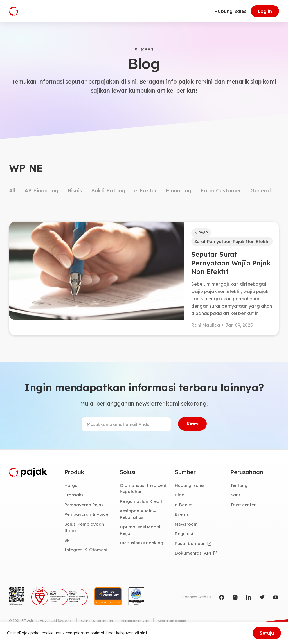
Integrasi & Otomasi (86, 552)
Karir (236, 497)
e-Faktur (146, 190)
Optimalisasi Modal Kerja (140, 532)
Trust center (243, 506)
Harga (71, 487)
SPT (68, 542)
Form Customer (221, 190)
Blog (180, 497)
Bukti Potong (108, 190)
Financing (179, 190)
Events (182, 516)
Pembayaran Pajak (85, 506)
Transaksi (75, 497)
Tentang (239, 487)
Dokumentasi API (193, 555)
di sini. (141, 633)
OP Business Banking (142, 545)
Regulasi (184, 536)
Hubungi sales (230, 11)
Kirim (192, 426)
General (261, 190)
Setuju (267, 633)
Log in (265, 11)
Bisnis (75, 190)
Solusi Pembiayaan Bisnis (85, 529)
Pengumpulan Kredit (142, 503)
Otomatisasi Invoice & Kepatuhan (144, 490)
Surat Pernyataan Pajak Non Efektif (233, 242)
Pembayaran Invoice (87, 516)
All (12, 190)
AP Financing (41, 190)
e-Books (184, 506)
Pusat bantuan (190, 546)
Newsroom (187, 526)
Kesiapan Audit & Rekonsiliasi (138, 516)
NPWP (201, 233)
